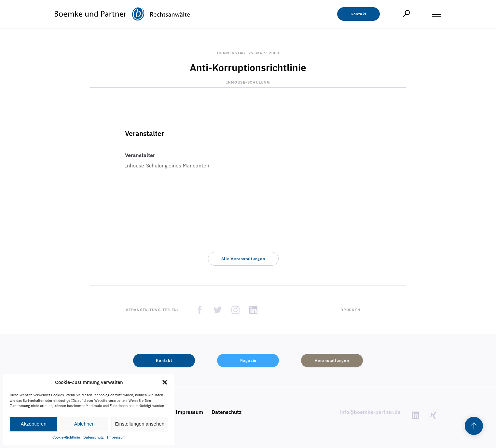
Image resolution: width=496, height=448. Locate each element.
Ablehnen (84, 424)
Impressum (116, 437)
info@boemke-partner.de (370, 412)
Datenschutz (93, 437)
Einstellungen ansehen (140, 424)
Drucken (350, 310)
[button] (165, 382)
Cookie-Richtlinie (66, 437)
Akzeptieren (33, 424)
